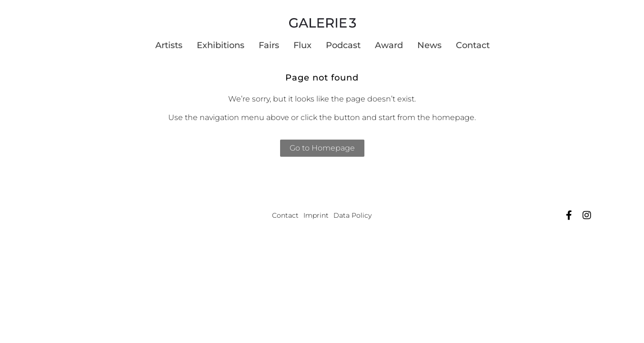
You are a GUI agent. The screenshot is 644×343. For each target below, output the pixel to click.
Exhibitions (221, 45)
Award (389, 45)
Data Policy (352, 215)
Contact (473, 45)
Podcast (343, 45)
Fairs (269, 45)
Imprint (316, 215)
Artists (169, 45)
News (429, 45)
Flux (302, 45)
